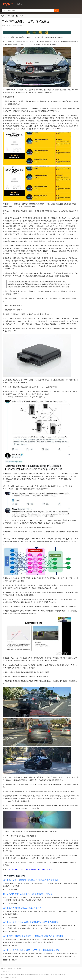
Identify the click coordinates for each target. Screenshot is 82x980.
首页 (2, 16)
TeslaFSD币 (19, 870)
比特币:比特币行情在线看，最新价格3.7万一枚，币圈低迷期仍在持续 (31, 950)
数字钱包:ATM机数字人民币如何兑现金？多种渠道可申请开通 (28, 894)
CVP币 (39, 870)
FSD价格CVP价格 (30, 870)
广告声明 (18, 969)
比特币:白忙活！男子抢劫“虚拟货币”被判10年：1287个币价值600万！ (31, 922)
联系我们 (3, 969)
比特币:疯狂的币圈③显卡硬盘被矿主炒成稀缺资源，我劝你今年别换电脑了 (33, 936)
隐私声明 (11, 969)
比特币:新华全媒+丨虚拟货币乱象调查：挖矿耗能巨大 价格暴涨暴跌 (30, 880)
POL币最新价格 (12, 16)
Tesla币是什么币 (48, 870)
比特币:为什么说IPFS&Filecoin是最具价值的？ (22, 908)
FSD (9, 870)
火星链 (14, 977)
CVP (13, 870)
